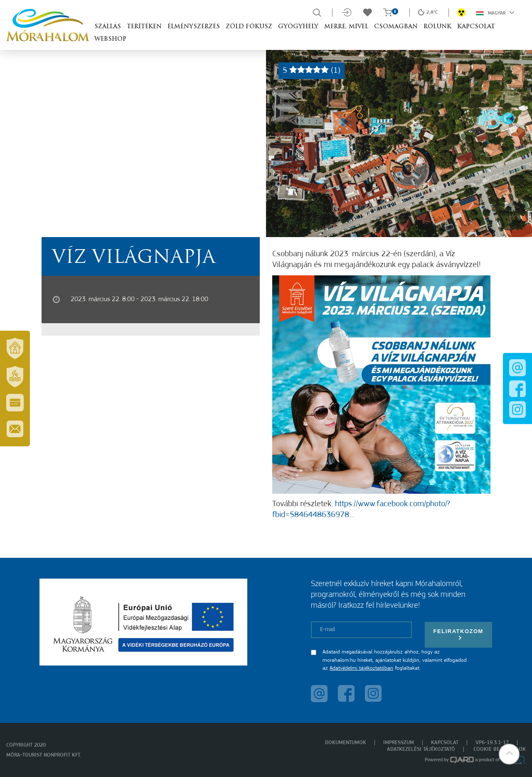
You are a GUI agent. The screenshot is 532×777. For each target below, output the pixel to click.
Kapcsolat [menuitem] (445, 743)
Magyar (495, 12)
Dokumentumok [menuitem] (346, 743)
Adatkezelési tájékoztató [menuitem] (421, 749)
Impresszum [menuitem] (399, 743)
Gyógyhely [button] (298, 27)
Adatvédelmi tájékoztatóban (361, 668)
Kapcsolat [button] (476, 27)
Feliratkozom (458, 635)
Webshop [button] (110, 39)
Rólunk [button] (437, 27)
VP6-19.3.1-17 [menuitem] (492, 743)
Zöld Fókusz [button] (249, 27)
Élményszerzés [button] (194, 27)
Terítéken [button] (144, 27)
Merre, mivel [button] (346, 27)
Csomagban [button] (396, 27)
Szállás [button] (108, 27)
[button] (509, 754)
